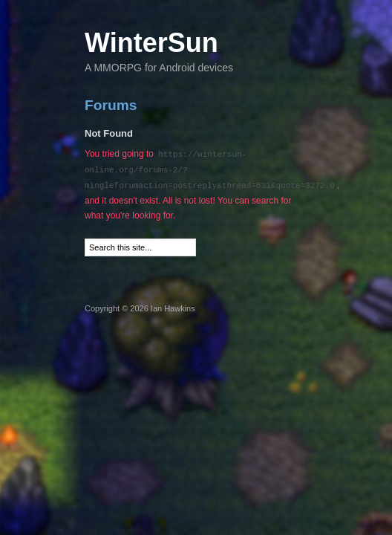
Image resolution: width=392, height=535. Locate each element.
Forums (111, 105)
